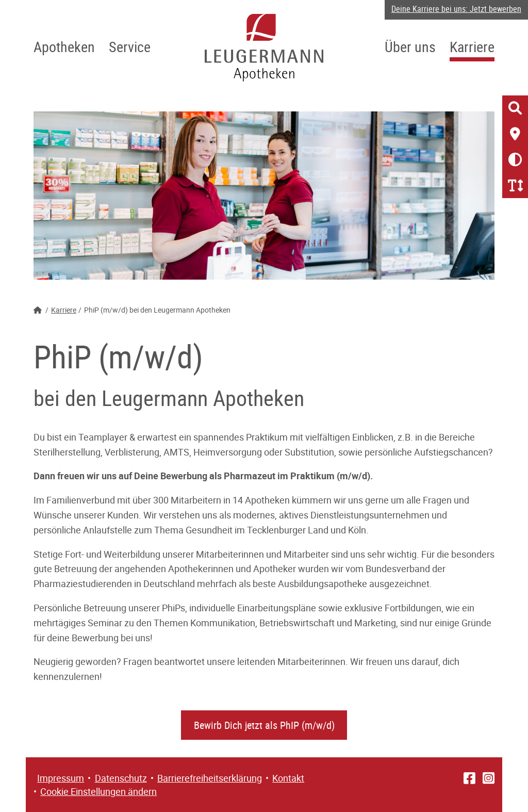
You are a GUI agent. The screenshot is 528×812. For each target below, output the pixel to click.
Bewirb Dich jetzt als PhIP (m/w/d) (264, 725)
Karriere (472, 46)
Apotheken (64, 46)
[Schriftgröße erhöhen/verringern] (515, 185)
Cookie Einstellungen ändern (98, 791)
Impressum (61, 778)
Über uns (410, 46)
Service (130, 46)
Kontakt (288, 778)
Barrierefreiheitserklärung (210, 778)
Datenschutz (121, 778)
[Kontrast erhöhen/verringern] (515, 159)
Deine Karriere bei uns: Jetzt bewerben (456, 9)
